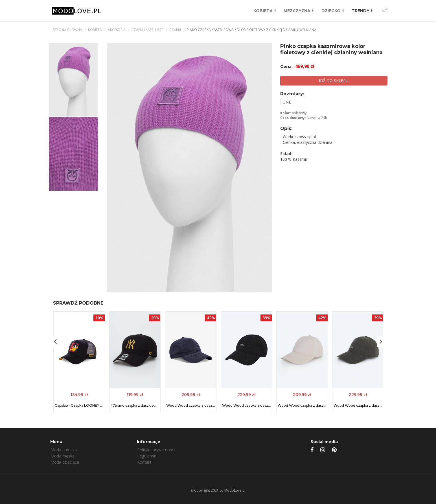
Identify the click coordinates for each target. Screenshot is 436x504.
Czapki (175, 30)
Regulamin (147, 456)
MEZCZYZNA (297, 11)
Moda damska (64, 450)
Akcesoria (117, 30)
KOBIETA (263, 11)
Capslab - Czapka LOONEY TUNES (83, 405)
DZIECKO (331, 11)
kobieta (95, 30)
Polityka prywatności (156, 450)
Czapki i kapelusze (147, 30)
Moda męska (63, 456)
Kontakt (144, 462)
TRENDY (361, 11)
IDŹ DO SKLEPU (334, 81)
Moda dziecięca (65, 462)
